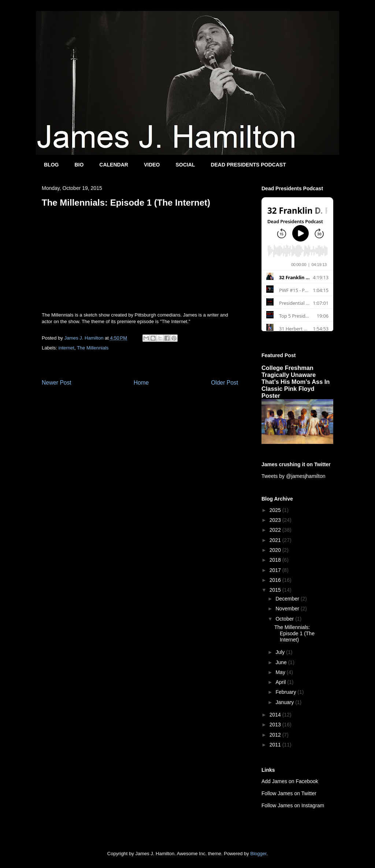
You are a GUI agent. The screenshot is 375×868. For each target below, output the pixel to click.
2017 (276, 570)
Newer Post (57, 383)
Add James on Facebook (290, 781)
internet (66, 348)
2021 (276, 540)
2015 (276, 590)
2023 (276, 520)
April (281, 682)
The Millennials (93, 348)
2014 (276, 715)
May (281, 672)
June (282, 662)
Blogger (258, 854)
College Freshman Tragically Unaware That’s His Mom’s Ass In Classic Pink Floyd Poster (296, 382)
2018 (276, 560)
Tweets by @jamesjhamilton (294, 476)
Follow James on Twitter (289, 793)
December (288, 599)
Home (141, 383)
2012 (276, 735)
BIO (79, 165)
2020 (276, 550)
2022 (276, 530)
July (281, 652)
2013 (276, 725)
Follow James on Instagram (293, 805)
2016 (276, 580)
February (286, 692)
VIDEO (152, 165)
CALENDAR (114, 165)
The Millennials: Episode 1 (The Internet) (294, 633)
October (285, 619)
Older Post (224, 383)
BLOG (51, 165)
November (288, 609)
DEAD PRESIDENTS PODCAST (248, 165)
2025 (276, 510)
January (285, 702)
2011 (276, 745)
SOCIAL (185, 165)
